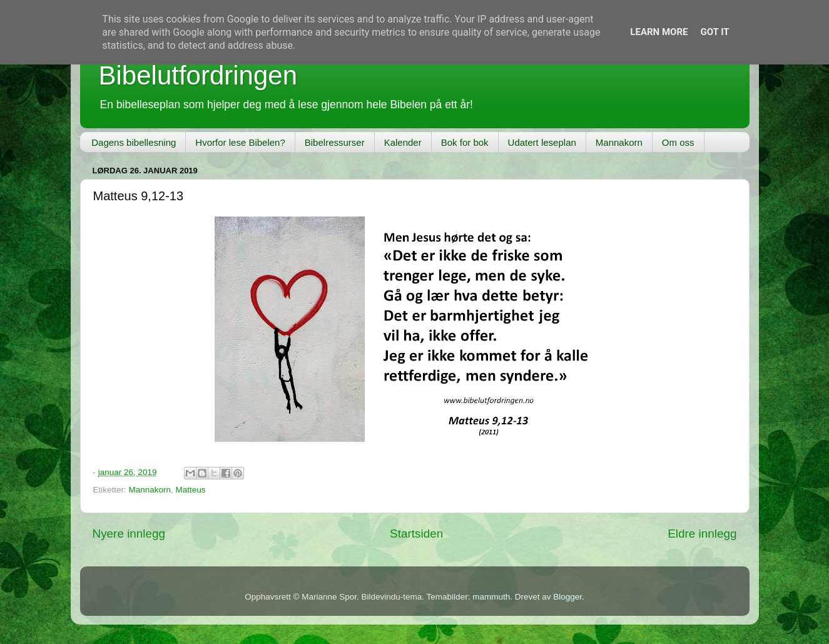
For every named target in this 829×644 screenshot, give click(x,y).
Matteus (191, 490)
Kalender (403, 142)
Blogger (567, 597)
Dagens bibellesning (134, 142)
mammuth (491, 597)
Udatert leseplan (542, 142)
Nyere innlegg (129, 534)
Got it (715, 32)
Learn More (659, 32)
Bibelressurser (335, 142)
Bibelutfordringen (198, 75)
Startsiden (416, 534)
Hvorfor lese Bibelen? (240, 142)
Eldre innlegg (702, 534)
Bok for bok (465, 142)
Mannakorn (619, 142)
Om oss (678, 142)
